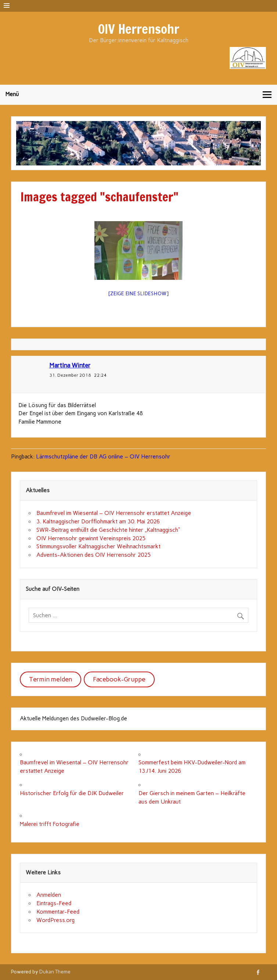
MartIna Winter (70, 365)
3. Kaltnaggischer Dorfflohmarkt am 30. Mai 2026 (98, 522)
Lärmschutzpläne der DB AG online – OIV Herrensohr (103, 457)
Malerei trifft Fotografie (50, 824)
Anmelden (49, 895)
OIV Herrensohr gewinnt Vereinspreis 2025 (91, 538)
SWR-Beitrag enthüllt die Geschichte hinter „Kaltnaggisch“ (108, 530)
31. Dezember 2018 (70, 375)
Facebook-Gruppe (119, 679)
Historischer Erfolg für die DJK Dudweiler (72, 793)
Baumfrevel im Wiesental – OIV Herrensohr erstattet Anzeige (114, 513)
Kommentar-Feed (58, 912)
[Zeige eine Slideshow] (138, 294)
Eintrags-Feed (54, 903)
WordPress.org (55, 920)
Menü (12, 94)
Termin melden (51, 679)
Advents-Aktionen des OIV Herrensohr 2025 (93, 555)
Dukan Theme (55, 972)
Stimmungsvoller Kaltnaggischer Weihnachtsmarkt (98, 546)
